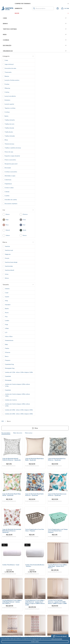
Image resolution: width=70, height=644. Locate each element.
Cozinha (35, 40)
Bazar (42, 13)
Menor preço (29, 433)
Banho (35, 23)
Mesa (35, 34)
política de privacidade (57, 639)
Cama (35, 18)
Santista (7, 8)
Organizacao (35, 51)
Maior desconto (18, 433)
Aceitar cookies (35, 642)
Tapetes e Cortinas (35, 29)
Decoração (35, 45)
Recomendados (6, 433)
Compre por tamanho (42, 4)
